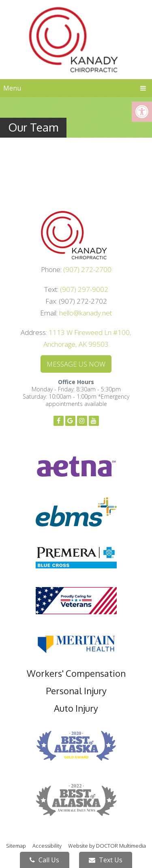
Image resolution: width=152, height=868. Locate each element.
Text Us (106, 860)
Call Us (44, 860)
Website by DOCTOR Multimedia (107, 846)
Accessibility (47, 846)
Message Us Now (76, 364)
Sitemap (16, 846)
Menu (12, 88)
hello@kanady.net (86, 313)
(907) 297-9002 (84, 289)
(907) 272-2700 (87, 269)
